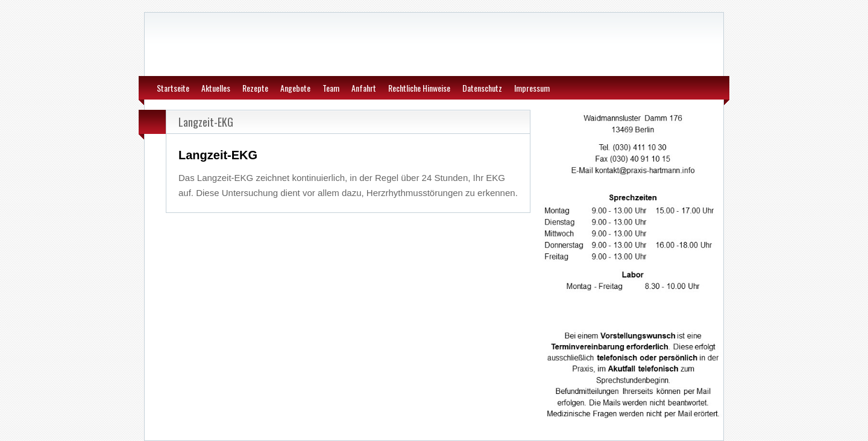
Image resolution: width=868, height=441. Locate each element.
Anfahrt (364, 88)
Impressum (532, 88)
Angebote (295, 88)
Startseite (173, 88)
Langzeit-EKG (206, 122)
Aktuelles (216, 88)
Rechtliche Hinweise (419, 88)
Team (331, 88)
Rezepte (255, 88)
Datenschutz (482, 88)
